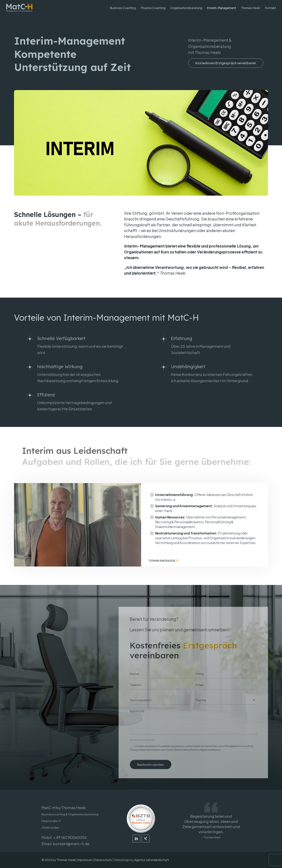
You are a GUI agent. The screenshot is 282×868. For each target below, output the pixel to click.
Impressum (85, 860)
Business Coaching (123, 8)
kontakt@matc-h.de (71, 844)
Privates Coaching (153, 8)
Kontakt (270, 8)
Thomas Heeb (250, 8)
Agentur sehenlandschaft (152, 860)
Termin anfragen (162, 561)
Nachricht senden (151, 770)
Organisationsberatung (186, 8)
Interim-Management (222, 8)
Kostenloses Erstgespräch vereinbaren (227, 63)
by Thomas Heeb (64, 860)
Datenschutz (103, 860)
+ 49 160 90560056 (70, 837)
